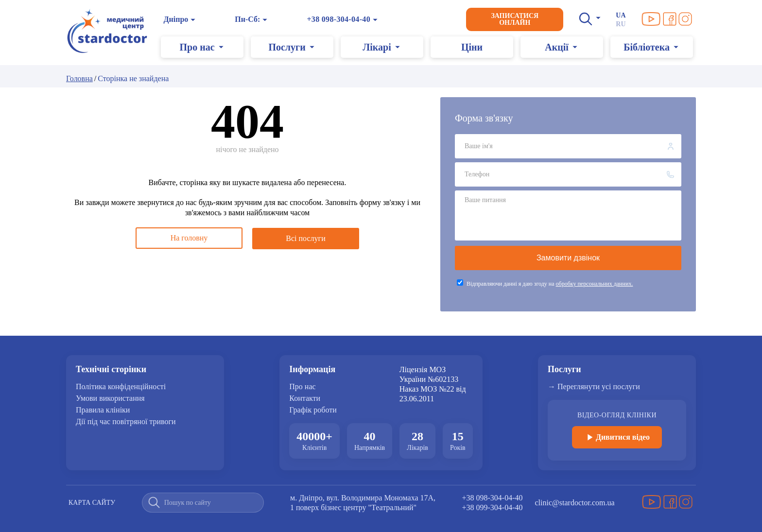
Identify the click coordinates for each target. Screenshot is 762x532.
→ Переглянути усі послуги (594, 387)
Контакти (305, 398)
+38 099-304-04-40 (493, 507)
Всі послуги (305, 238)
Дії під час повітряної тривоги (126, 422)
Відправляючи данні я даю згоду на (550, 284)
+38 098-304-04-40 (339, 19)
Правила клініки (103, 410)
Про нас (302, 387)
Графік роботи (313, 410)
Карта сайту (92, 503)
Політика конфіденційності (121, 387)
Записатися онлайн (515, 19)
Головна (79, 78)
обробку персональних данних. (595, 284)
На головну (189, 238)
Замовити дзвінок (568, 258)
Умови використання (110, 398)
